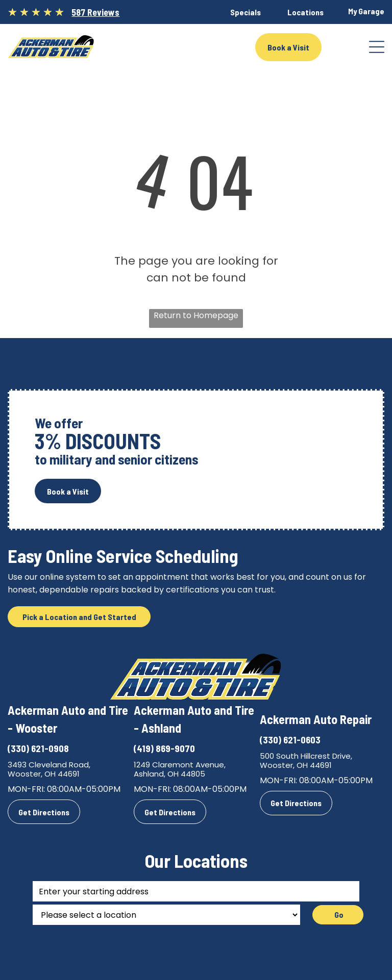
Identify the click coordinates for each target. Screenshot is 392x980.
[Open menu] (377, 47)
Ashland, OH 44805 (169, 774)
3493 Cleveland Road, (49, 765)
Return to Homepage (196, 315)
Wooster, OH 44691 (44, 774)
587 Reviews (95, 12)
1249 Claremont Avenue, (180, 765)
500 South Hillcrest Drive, (306, 756)
